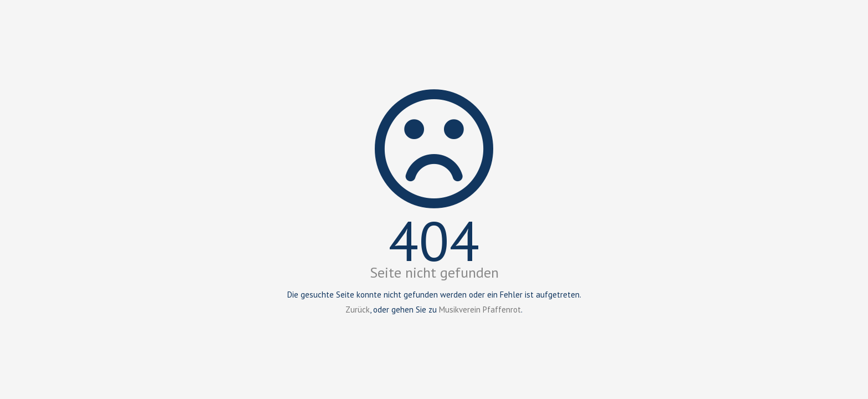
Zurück (358, 310)
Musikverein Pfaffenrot (480, 310)
